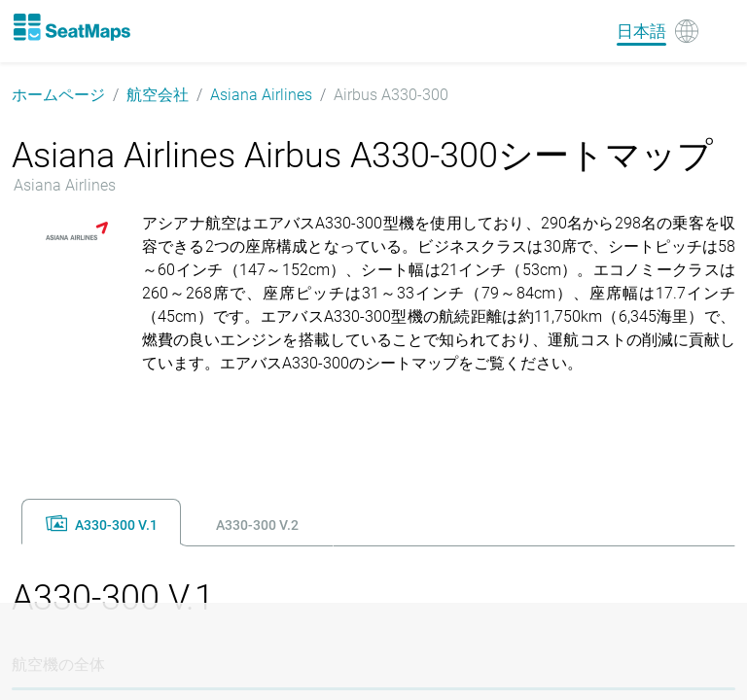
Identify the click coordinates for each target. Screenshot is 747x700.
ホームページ (58, 95)
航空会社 (158, 95)
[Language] (658, 31)
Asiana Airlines (261, 95)
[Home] (71, 27)
